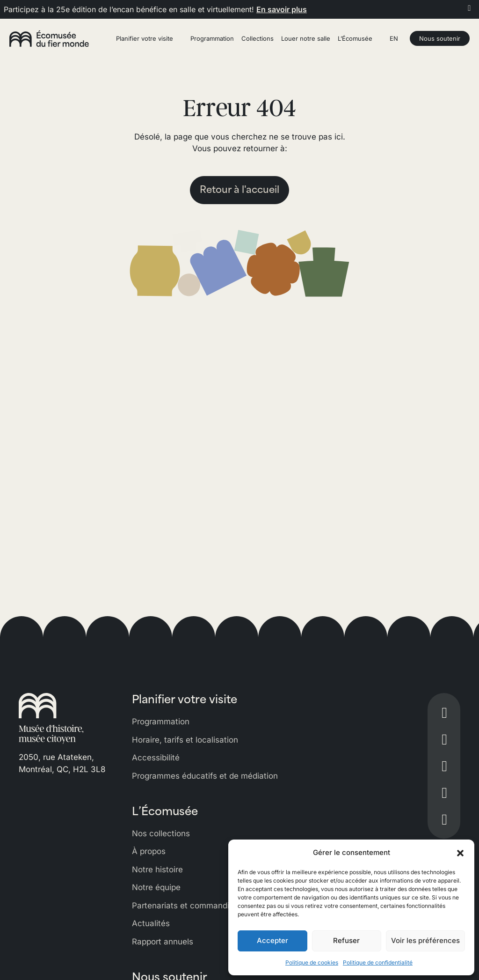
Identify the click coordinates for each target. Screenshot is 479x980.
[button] (460, 853)
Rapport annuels (163, 942)
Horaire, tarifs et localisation (185, 740)
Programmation (161, 722)
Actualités (151, 923)
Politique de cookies (312, 962)
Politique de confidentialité (378, 962)
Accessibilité (156, 758)
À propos (149, 851)
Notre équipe (156, 887)
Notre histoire (157, 869)
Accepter (272, 940)
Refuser (346, 940)
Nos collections (161, 833)
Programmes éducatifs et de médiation (205, 776)
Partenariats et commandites (186, 906)
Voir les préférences (425, 940)
